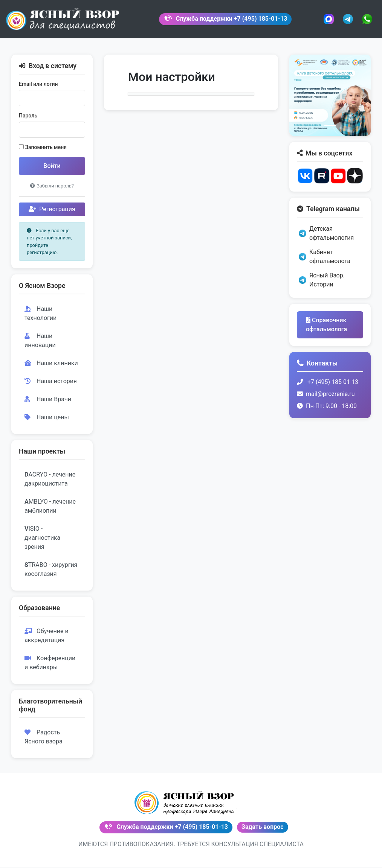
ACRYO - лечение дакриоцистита (50, 481)
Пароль (28, 118)
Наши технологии (40, 315)
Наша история (51, 383)
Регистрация (52, 211)
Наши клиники (51, 365)
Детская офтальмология (326, 235)
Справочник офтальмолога (326, 327)
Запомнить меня (43, 149)
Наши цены (47, 419)
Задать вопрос (263, 828)
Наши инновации (40, 342)
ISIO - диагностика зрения (42, 540)
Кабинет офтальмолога (325, 259)
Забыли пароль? (52, 188)
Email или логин (38, 86)
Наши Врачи (48, 401)
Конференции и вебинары (50, 665)
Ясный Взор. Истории (322, 282)
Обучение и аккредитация (47, 638)
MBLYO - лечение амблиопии (50, 508)
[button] (295, 97)
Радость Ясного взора (44, 739)
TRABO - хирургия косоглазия (51, 572)
